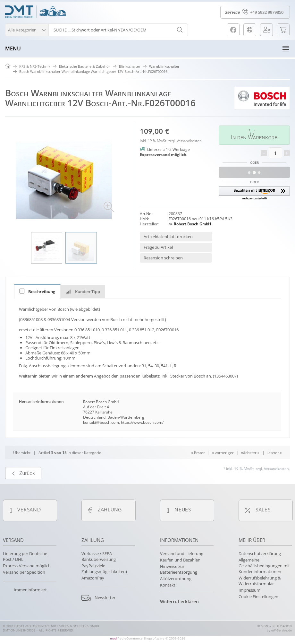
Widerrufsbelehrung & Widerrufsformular (260, 581)
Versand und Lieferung (182, 553)
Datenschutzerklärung (260, 553)
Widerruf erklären (179, 601)
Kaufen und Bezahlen (180, 560)
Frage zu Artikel (158, 247)
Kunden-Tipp (83, 292)
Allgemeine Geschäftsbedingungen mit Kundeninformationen (264, 566)
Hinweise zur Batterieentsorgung (179, 569)
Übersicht (22, 464)
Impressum (249, 590)
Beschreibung (37, 292)
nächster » (250, 464)
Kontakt (168, 585)
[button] (27, 29)
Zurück (23, 485)
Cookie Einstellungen (258, 596)
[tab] (37, 292)
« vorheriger (223, 464)
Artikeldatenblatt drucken (168, 237)
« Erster (198, 464)
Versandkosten (189, 141)
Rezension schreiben (163, 258)
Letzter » (274, 464)
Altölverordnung (176, 579)
